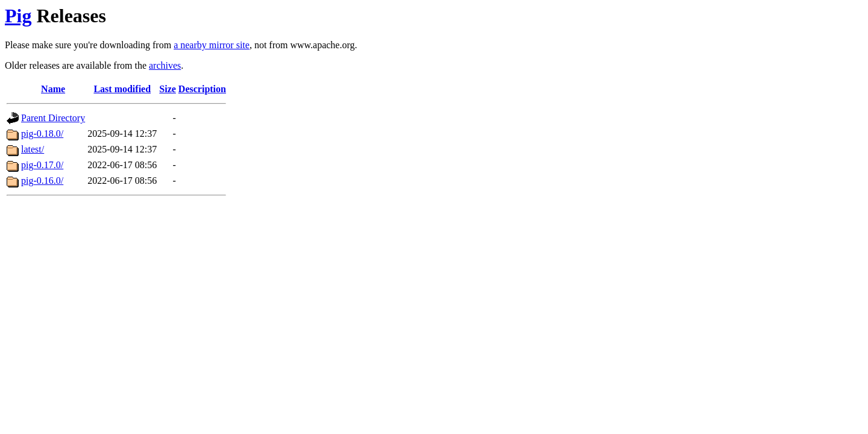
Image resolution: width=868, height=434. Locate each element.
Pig (18, 16)
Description (202, 89)
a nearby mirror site (212, 45)
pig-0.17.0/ (42, 165)
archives (165, 65)
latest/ (33, 149)
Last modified (122, 89)
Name (53, 89)
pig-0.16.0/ (42, 181)
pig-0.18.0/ (42, 134)
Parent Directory (53, 118)
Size (168, 89)
